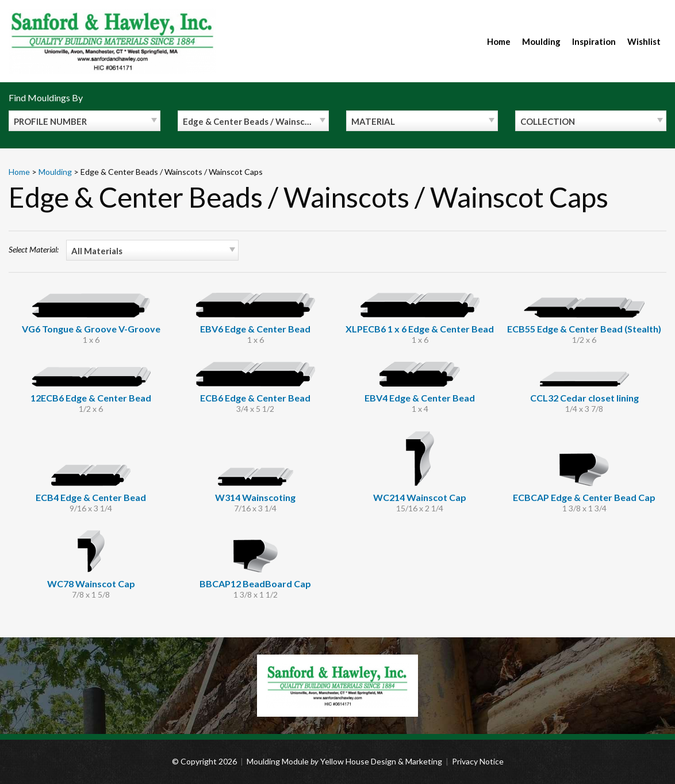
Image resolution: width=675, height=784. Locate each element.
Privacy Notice (478, 761)
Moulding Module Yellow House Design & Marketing (344, 761)
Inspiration (594, 41)
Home (499, 41)
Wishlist (644, 41)
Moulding (541, 41)
